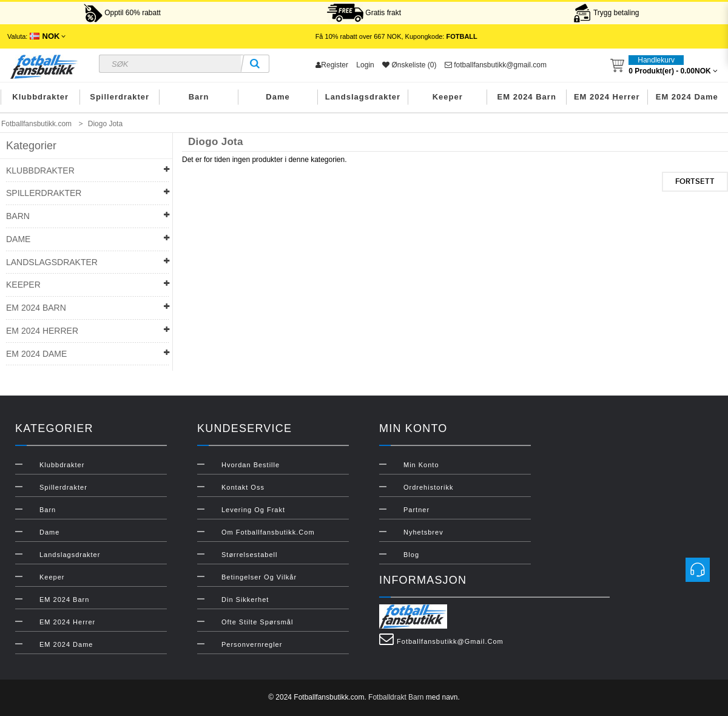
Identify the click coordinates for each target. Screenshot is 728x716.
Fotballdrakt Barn (396, 697)
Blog (411, 555)
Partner (416, 510)
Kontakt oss (243, 487)
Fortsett (695, 181)
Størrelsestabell (249, 555)
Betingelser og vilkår (259, 577)
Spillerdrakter (120, 97)
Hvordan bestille (251, 465)
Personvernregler (252, 644)
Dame (278, 97)
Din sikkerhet (245, 599)
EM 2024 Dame (687, 97)
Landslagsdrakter (363, 97)
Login (365, 65)
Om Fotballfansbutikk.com (268, 532)
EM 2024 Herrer (607, 97)
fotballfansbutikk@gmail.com (496, 65)
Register (332, 65)
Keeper (448, 97)
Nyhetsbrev (423, 532)
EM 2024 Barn (527, 97)
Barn (199, 97)
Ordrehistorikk (428, 487)
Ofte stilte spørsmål (257, 622)
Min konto (421, 465)
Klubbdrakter (40, 97)
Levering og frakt (253, 510)
